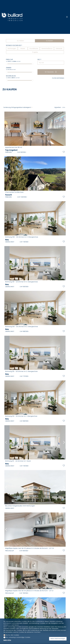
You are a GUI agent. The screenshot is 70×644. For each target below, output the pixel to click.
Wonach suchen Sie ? (14, 45)
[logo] (12, 17)
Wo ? (39, 60)
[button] (6, 129)
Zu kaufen (50, 41)
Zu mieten (20, 41)
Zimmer (9, 68)
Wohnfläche (11, 76)
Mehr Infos (7, 640)
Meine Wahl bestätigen (58, 639)
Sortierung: (7, 107)
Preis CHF (9, 60)
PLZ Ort (41, 63)
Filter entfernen (58, 78)
